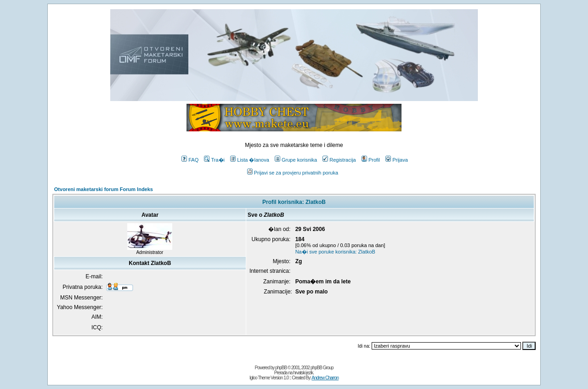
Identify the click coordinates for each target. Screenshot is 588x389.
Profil (371, 160)
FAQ (190, 160)
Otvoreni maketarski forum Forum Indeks (104, 189)
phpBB (281, 368)
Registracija (339, 160)
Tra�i (214, 160)
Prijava (397, 160)
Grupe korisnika (296, 160)
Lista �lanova (250, 160)
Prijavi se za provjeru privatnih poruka (293, 173)
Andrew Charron (325, 378)
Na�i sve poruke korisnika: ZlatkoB (335, 252)
